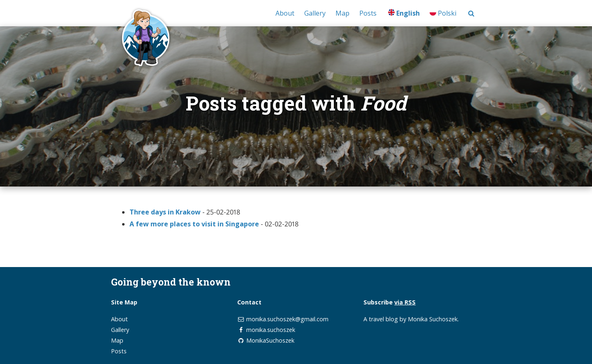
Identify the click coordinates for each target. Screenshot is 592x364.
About (285, 13)
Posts (368, 13)
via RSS (405, 302)
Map (342, 13)
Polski (443, 13)
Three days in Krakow (165, 212)
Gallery (315, 13)
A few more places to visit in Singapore (194, 224)
